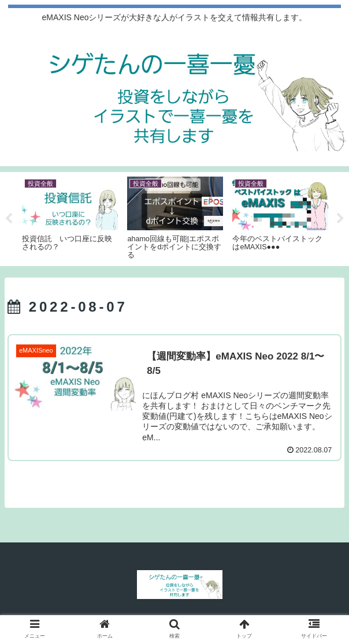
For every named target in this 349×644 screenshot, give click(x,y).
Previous (9, 219)
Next (340, 219)
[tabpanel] (70, 217)
